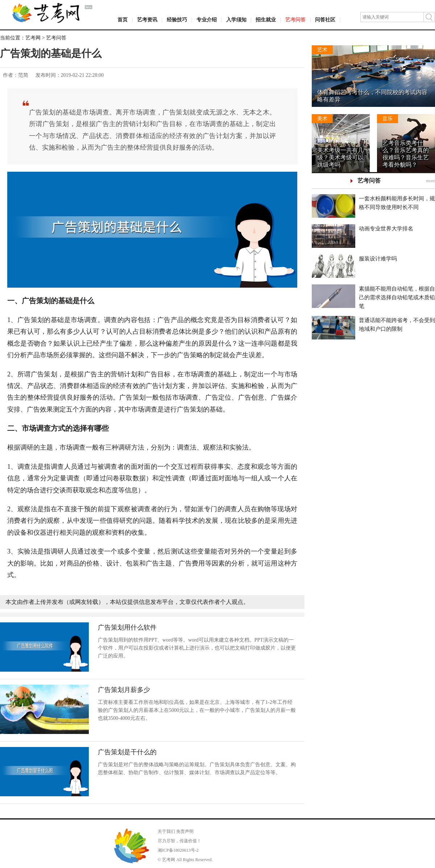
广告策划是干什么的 (127, 752)
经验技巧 (177, 20)
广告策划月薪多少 (124, 690)
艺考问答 (295, 20)
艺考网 (33, 38)
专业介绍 (207, 20)
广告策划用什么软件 (127, 627)
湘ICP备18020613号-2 (178, 850)
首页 (123, 20)
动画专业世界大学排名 (386, 229)
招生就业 (266, 20)
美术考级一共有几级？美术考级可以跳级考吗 (340, 157)
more (430, 181)
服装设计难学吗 (378, 259)
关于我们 (166, 831)
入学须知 (236, 20)
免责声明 (185, 831)
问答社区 (325, 20)
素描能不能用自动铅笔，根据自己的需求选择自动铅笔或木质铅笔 (397, 297)
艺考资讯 (147, 20)
